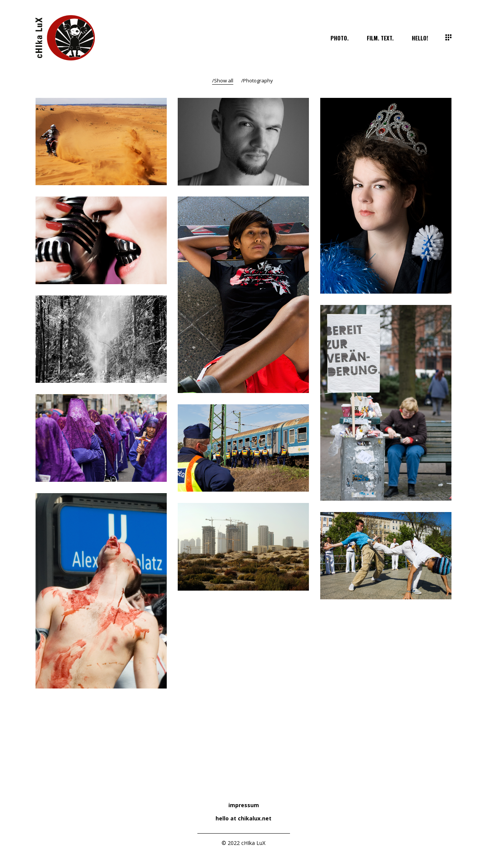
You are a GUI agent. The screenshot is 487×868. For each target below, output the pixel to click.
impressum (244, 805)
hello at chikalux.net (243, 818)
